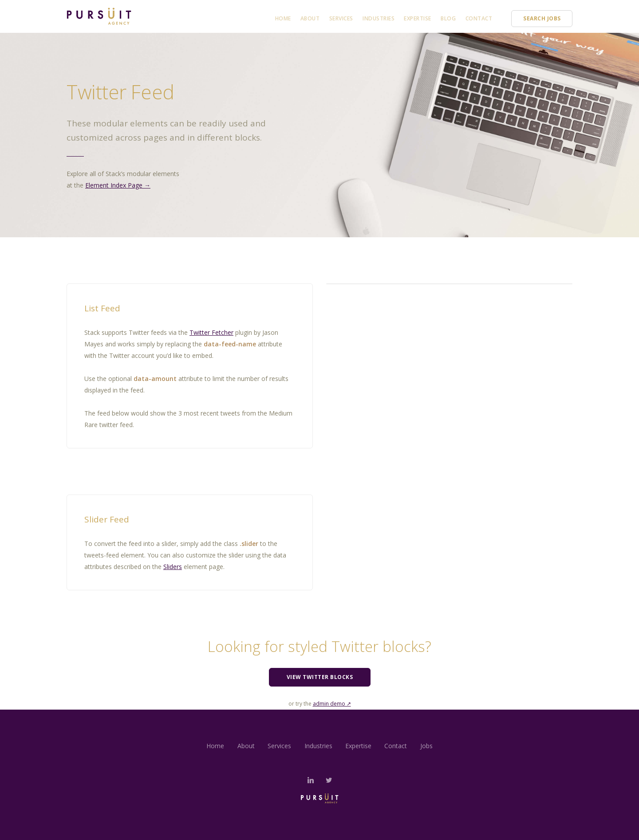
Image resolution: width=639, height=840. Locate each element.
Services (341, 18)
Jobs (427, 746)
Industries (379, 18)
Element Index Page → (118, 185)
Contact (479, 18)
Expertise (418, 18)
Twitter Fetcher (211, 332)
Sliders (173, 567)
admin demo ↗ (332, 704)
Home (283, 18)
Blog (448, 18)
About (310, 18)
